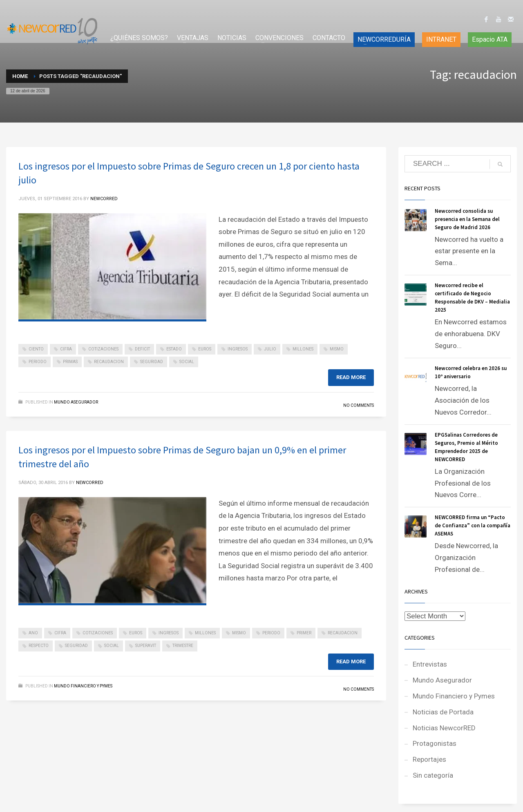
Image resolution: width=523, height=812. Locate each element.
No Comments (359, 405)
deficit (142, 349)
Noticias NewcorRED (444, 728)
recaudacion (109, 362)
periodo (38, 362)
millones (303, 349)
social (187, 362)
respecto (39, 646)
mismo (337, 349)
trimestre (183, 646)
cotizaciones (103, 349)
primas (70, 362)
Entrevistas (430, 664)
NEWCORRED (104, 199)
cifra (66, 349)
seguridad (152, 362)
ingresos (238, 349)
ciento (36, 349)
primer (304, 633)
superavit (146, 646)
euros (205, 349)
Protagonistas (435, 743)
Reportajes (429, 759)
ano (33, 633)
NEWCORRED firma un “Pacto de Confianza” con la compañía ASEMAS (473, 525)
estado (174, 349)
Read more (351, 377)
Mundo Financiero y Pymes (83, 686)
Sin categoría (433, 775)
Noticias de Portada (443, 712)
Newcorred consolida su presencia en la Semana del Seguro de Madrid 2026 (467, 219)
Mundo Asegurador (76, 402)
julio (270, 349)
